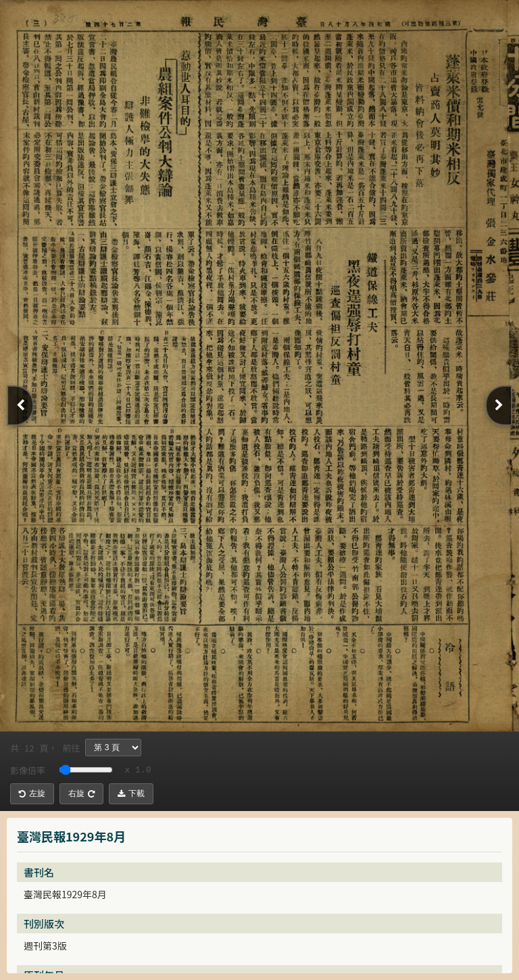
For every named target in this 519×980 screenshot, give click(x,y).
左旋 (32, 793)
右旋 (81, 793)
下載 (131, 793)
